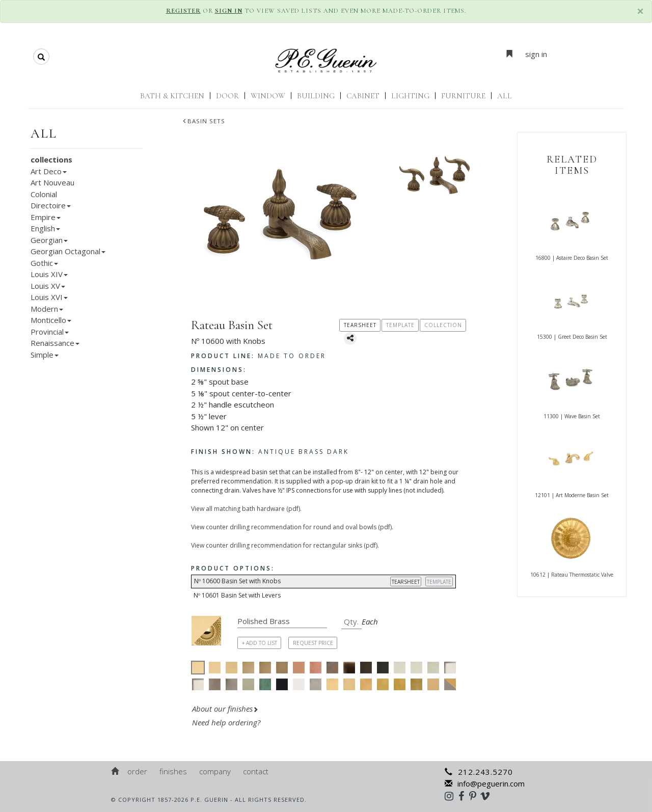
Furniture (463, 96)
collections (51, 159)
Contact (256, 771)
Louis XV (48, 286)
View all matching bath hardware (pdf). (246, 509)
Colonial (44, 194)
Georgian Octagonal (68, 251)
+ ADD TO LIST (260, 643)
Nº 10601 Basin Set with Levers (237, 595)
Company (215, 771)
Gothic (44, 263)
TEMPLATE (439, 582)
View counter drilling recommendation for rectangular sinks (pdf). (285, 545)
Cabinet (363, 96)
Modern (47, 309)
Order (137, 771)
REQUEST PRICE (313, 643)
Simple (45, 355)
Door (227, 96)
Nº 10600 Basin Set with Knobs (325, 581)
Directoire (51, 205)
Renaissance (55, 343)
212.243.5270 (479, 772)
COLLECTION (443, 325)
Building (316, 96)
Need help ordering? (227, 722)
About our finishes (225, 709)
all (44, 133)
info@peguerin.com (485, 783)
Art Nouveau (52, 182)
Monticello (51, 320)
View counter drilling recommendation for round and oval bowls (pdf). (292, 527)
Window (268, 96)
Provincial (50, 332)
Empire (46, 217)
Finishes (173, 771)
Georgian (49, 240)
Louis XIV (49, 274)
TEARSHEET (406, 582)
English (45, 228)
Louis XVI (49, 297)
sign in (536, 54)
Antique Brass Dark (270, 452)
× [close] (641, 11)
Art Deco (49, 171)
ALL (505, 96)
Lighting (410, 96)
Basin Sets (204, 121)
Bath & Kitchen (172, 96)
